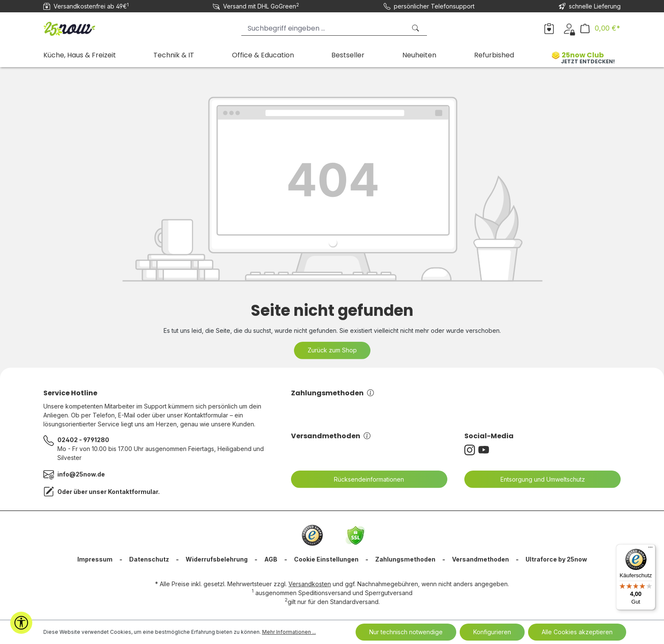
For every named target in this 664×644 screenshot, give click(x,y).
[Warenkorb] (600, 28)
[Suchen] (416, 28)
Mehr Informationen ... (289, 632)
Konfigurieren (492, 632)
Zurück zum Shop (332, 350)
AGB (271, 559)
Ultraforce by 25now (556, 559)
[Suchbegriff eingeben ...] (324, 28)
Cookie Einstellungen (326, 559)
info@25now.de (81, 474)
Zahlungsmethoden (332, 393)
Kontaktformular (133, 492)
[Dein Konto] (569, 28)
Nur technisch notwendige (406, 632)
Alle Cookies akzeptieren (577, 632)
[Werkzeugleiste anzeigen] (21, 623)
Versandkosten (310, 584)
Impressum (95, 559)
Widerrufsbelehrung (217, 559)
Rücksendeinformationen (364, 479)
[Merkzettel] (549, 28)
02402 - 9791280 (83, 440)
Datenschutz (149, 559)
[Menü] (650, 549)
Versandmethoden (331, 436)
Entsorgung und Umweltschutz (537, 479)
